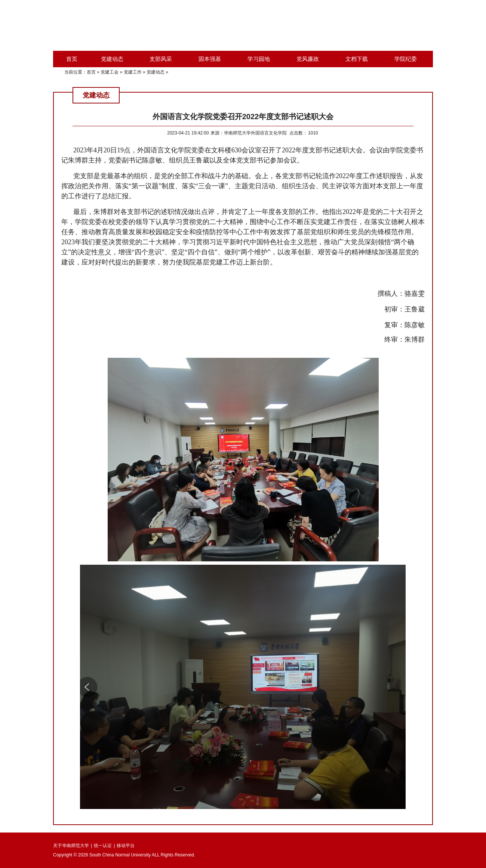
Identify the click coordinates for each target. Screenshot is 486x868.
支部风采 (161, 59)
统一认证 (103, 846)
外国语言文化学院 (412, 22)
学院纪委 (406, 59)
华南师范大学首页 (342, 22)
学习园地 (259, 59)
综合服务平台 (377, 22)
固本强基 (210, 59)
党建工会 (110, 72)
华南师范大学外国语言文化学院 (157, 25)
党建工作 (133, 72)
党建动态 (112, 59)
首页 (72, 59)
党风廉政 (308, 59)
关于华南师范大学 (71, 846)
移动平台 (126, 846)
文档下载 (357, 59)
